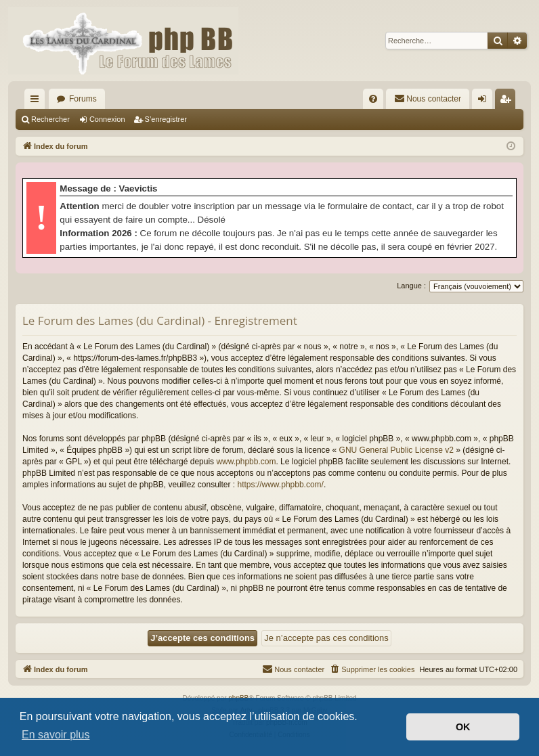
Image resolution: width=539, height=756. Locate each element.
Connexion (107, 119)
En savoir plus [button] (56, 735)
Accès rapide (37, 102)
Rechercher (50, 119)
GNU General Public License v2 (396, 450)
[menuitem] (373, 99)
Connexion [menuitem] (485, 102)
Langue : (411, 286)
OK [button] (463, 727)
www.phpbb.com (246, 462)
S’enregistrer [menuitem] (508, 102)
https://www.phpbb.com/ (281, 485)
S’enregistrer (166, 119)
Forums (83, 99)
